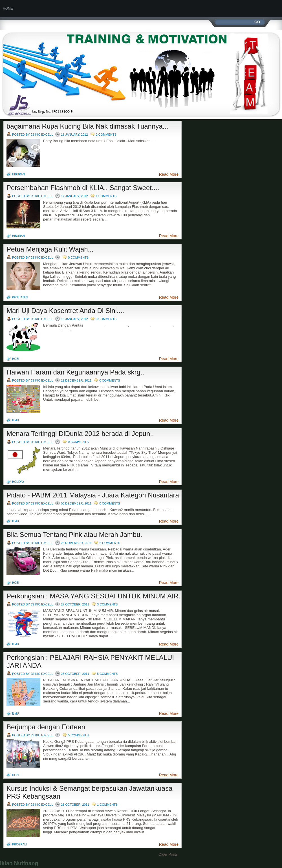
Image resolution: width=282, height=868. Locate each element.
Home (8, 8)
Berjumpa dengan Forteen (46, 727)
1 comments (106, 196)
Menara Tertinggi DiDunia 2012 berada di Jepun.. (80, 434)
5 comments (107, 674)
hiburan (18, 174)
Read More (169, 174)
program (19, 844)
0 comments (78, 257)
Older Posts (168, 854)
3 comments (106, 319)
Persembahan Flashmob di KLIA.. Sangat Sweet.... (83, 188)
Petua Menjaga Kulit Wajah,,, (50, 249)
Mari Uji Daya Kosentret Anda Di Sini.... (65, 311)
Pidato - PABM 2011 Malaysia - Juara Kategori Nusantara (93, 495)
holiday (18, 482)
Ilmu (16, 420)
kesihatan (20, 297)
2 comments (106, 135)
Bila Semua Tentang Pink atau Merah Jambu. (74, 535)
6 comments (110, 543)
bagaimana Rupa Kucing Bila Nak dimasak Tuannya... (87, 126)
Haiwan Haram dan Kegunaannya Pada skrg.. (75, 372)
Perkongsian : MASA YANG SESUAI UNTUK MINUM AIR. (93, 596)
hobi (16, 359)
